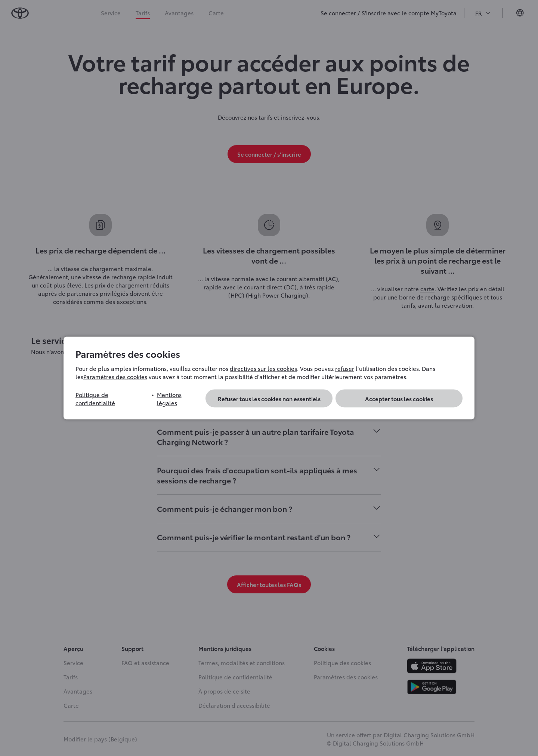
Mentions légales (169, 399)
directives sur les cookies (263, 368)
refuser (345, 368)
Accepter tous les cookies (399, 399)
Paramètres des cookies (115, 377)
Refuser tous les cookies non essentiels (269, 399)
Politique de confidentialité (95, 399)
